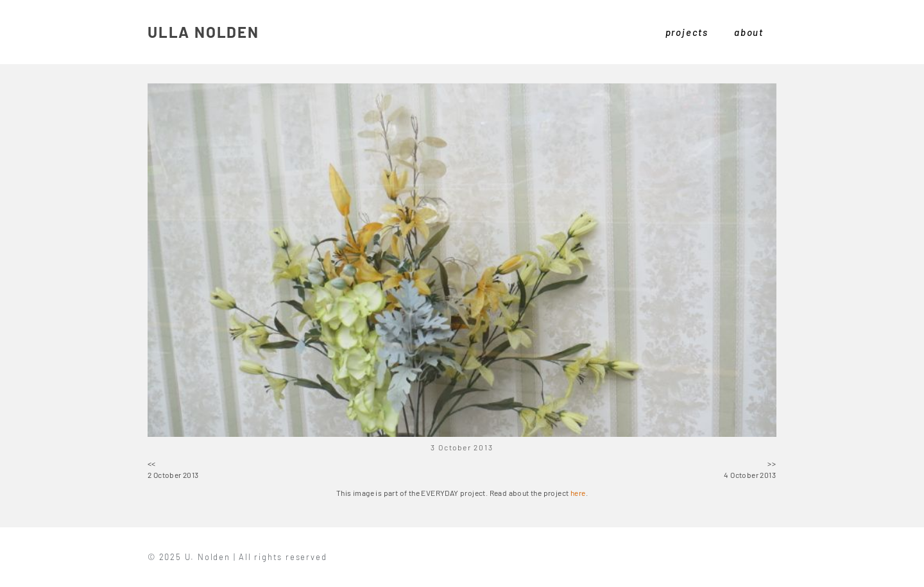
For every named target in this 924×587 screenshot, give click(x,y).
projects (687, 32)
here (578, 493)
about (749, 32)
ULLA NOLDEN (203, 32)
